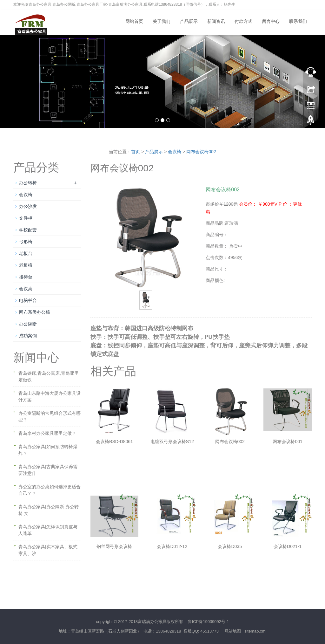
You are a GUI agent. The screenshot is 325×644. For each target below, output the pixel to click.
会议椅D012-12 (172, 546)
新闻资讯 (216, 21)
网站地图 (233, 631)
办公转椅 (28, 183)
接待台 (26, 277)
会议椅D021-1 (288, 546)
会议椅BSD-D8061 (114, 442)
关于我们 (162, 21)
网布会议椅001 (287, 442)
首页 (136, 152)
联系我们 (298, 21)
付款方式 (243, 21)
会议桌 (26, 289)
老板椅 (26, 265)
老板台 (26, 253)
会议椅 (175, 152)
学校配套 (28, 230)
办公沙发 (28, 206)
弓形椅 (26, 242)
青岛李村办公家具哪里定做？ (47, 433)
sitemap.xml (255, 631)
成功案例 (28, 336)
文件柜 (26, 218)
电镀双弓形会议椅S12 (172, 442)
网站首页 (134, 21)
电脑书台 (28, 300)
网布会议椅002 (201, 152)
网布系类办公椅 (35, 312)
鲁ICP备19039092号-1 (209, 622)
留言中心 (271, 21)
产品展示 (189, 21)
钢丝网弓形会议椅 (114, 546)
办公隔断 (28, 324)
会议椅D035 (230, 546)
